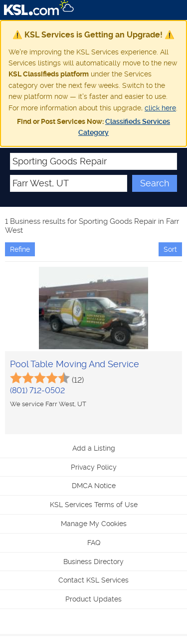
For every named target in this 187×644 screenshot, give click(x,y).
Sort (170, 249)
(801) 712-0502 (37, 390)
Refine (20, 249)
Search (155, 183)
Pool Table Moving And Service (75, 364)
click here (160, 108)
